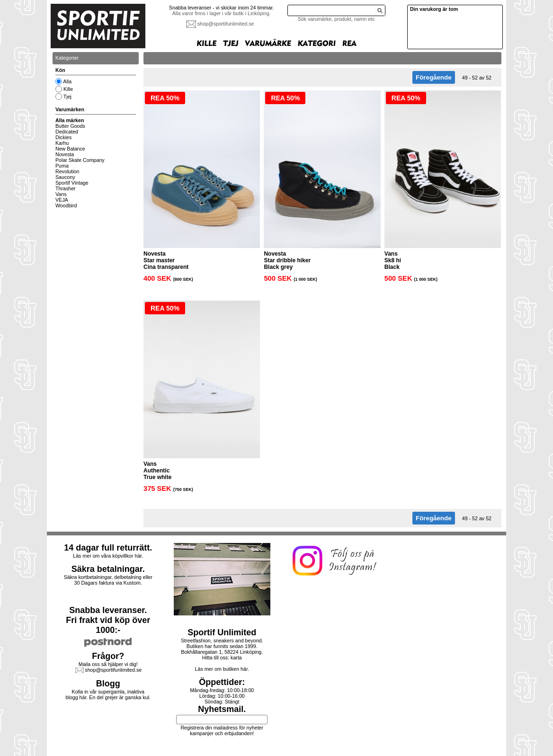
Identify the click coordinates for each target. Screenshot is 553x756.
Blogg (108, 684)
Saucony (65, 177)
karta (236, 658)
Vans (61, 194)
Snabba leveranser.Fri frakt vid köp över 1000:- (108, 620)
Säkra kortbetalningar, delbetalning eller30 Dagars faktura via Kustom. (108, 580)
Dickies (63, 137)
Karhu (62, 143)
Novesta (65, 154)
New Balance (70, 149)
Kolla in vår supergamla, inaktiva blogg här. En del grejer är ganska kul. (108, 694)
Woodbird (66, 205)
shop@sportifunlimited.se (226, 24)
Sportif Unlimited (222, 632)
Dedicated (67, 132)
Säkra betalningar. (108, 569)
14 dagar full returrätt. (108, 548)
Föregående (434, 77)
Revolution (67, 171)
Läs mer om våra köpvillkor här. (108, 556)
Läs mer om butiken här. (222, 669)
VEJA (62, 200)
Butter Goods (70, 126)
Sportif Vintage (72, 183)
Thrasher (66, 188)
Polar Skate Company (80, 160)
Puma (62, 166)
